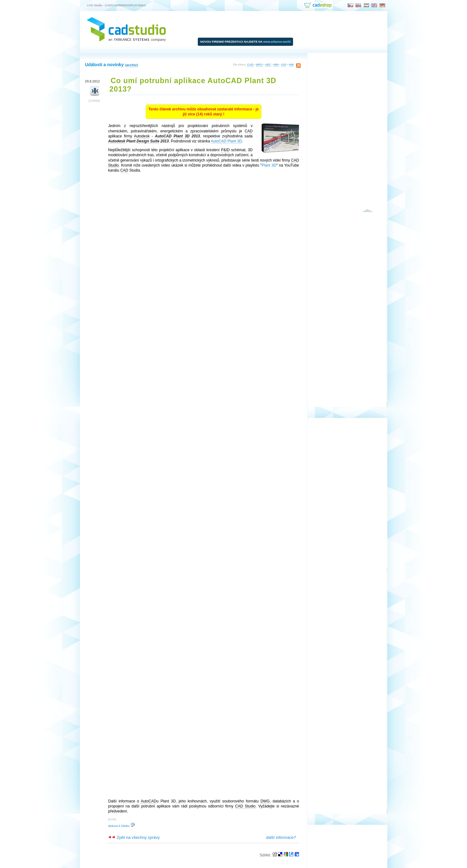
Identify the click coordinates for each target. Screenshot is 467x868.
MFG (259, 65)
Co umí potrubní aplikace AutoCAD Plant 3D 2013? (193, 85)
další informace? (281, 837)
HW (291, 65)
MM (276, 65)
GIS (284, 65)
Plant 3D (269, 165)
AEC (268, 65)
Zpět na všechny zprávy (134, 837)
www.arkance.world (277, 42)
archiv (131, 65)
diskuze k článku (121, 826)
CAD (250, 65)
